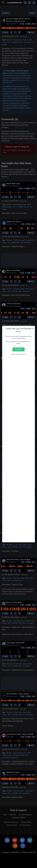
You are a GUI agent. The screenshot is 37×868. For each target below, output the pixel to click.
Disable (18, 349)
